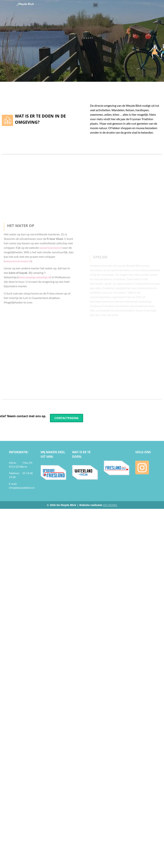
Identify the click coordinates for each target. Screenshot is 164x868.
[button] (96, 5)
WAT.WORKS (110, 505)
